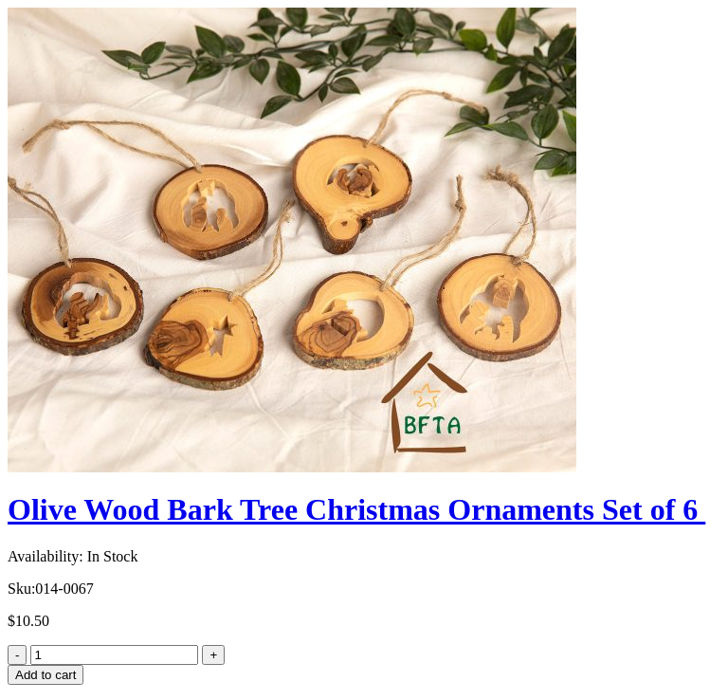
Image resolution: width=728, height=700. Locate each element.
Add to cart (45, 675)
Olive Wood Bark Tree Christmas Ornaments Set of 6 (356, 509)
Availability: (45, 556)
